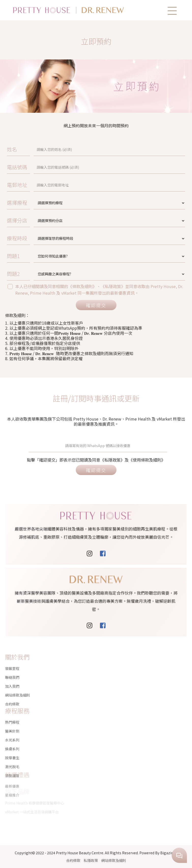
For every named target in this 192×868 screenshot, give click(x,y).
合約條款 (73, 860)
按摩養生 (12, 739)
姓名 (12, 149)
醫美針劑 (12, 713)
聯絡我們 (12, 671)
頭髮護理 (12, 757)
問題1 (13, 256)
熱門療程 (12, 704)
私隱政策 (91, 860)
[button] (172, 11)
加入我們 (12, 680)
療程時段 (17, 238)
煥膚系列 (12, 731)
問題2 (13, 274)
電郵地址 (17, 185)
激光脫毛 (12, 748)
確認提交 (96, 305)
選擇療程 (17, 203)
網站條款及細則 (114, 860)
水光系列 (12, 722)
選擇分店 (17, 220)
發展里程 (12, 662)
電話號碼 (17, 167)
